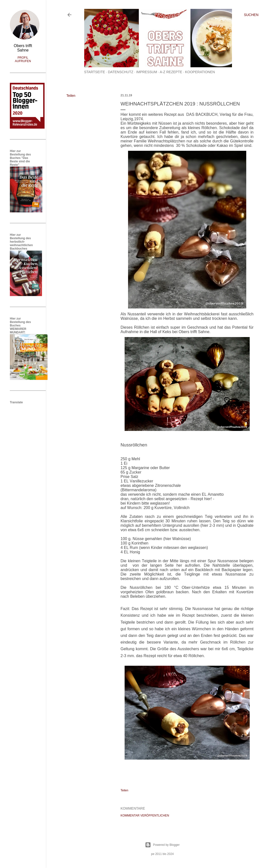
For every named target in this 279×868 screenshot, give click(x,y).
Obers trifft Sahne (23, 48)
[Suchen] (251, 15)
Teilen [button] (71, 96)
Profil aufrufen (23, 59)
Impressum (147, 72)
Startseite (95, 72)
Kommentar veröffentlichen (145, 816)
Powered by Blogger (162, 845)
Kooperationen (200, 72)
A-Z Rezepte (171, 72)
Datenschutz (121, 72)
